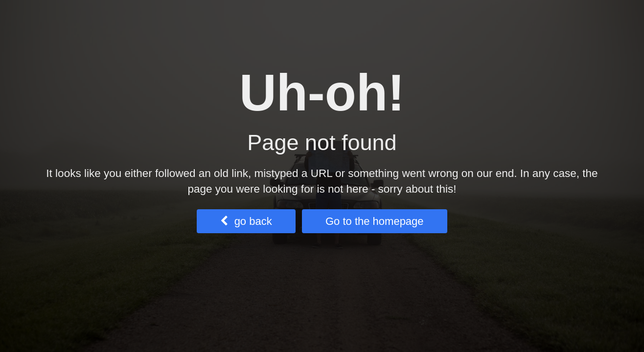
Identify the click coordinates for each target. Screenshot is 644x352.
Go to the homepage (375, 221)
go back (246, 221)
